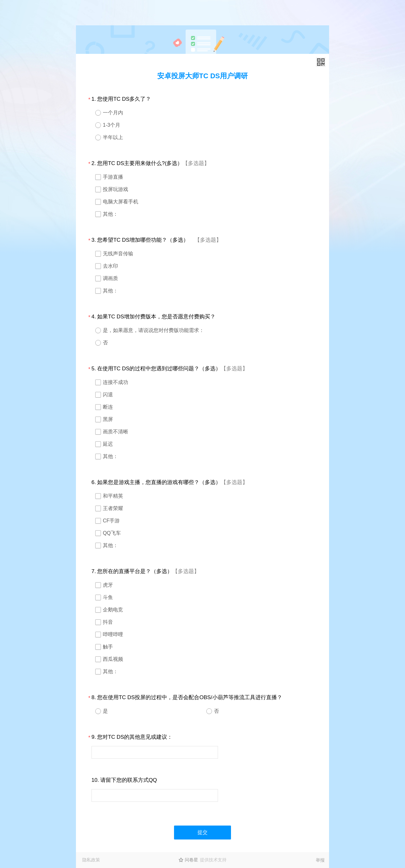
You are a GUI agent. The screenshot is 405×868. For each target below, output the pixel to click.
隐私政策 (91, 860)
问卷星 (191, 860)
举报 (320, 860)
